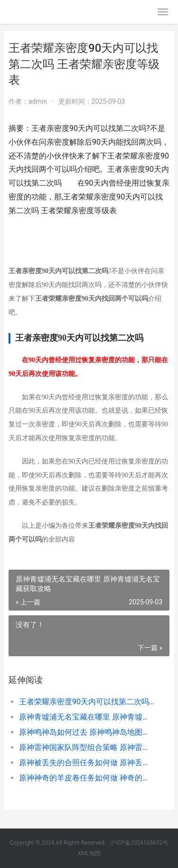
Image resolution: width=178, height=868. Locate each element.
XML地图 (89, 853)
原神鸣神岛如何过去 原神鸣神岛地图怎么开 (87, 732)
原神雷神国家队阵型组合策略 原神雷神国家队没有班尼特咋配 (87, 747)
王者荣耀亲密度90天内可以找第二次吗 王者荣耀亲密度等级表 (87, 702)
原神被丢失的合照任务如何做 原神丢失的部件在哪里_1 (87, 763)
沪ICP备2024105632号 (139, 843)
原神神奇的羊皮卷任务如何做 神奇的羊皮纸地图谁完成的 (87, 778)
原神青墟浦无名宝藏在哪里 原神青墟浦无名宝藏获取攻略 (87, 717)
